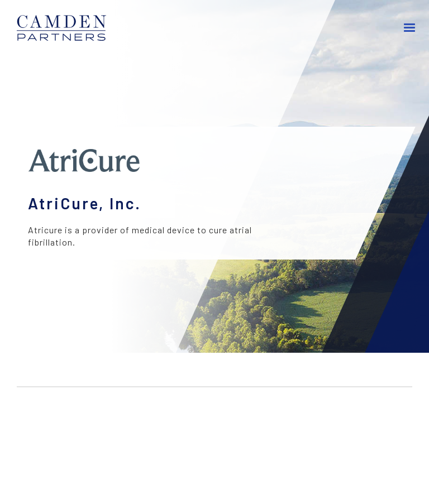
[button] (410, 28)
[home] (67, 28)
